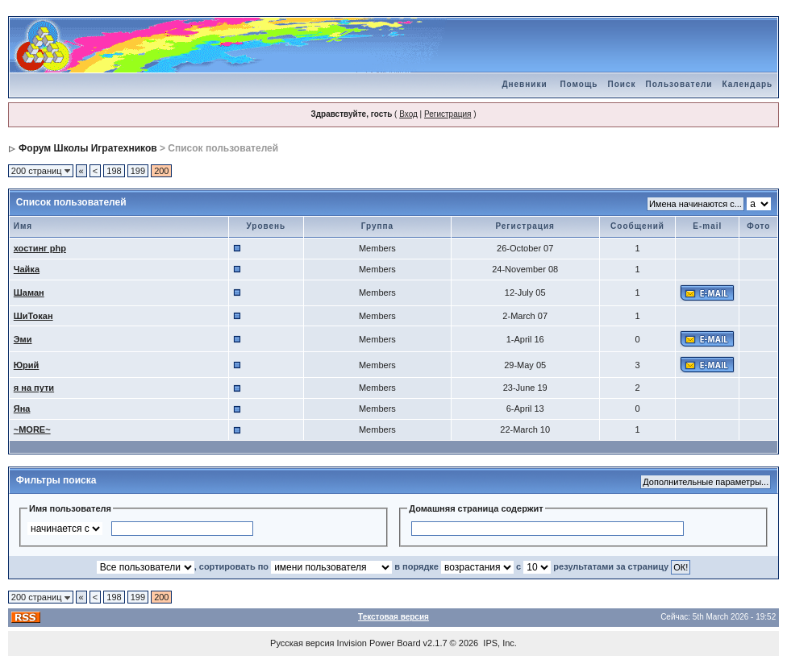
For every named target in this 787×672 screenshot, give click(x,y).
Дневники (524, 84)
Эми (23, 339)
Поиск (622, 84)
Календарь (747, 84)
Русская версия (302, 643)
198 (114, 171)
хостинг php (40, 248)
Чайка (27, 269)
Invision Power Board (379, 643)
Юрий (27, 365)
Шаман (29, 292)
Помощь (579, 84)
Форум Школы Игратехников (88, 148)
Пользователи (679, 84)
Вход (408, 114)
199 (138, 171)
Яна (22, 409)
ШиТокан (33, 316)
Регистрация (448, 114)
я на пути (34, 388)
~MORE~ (32, 429)
